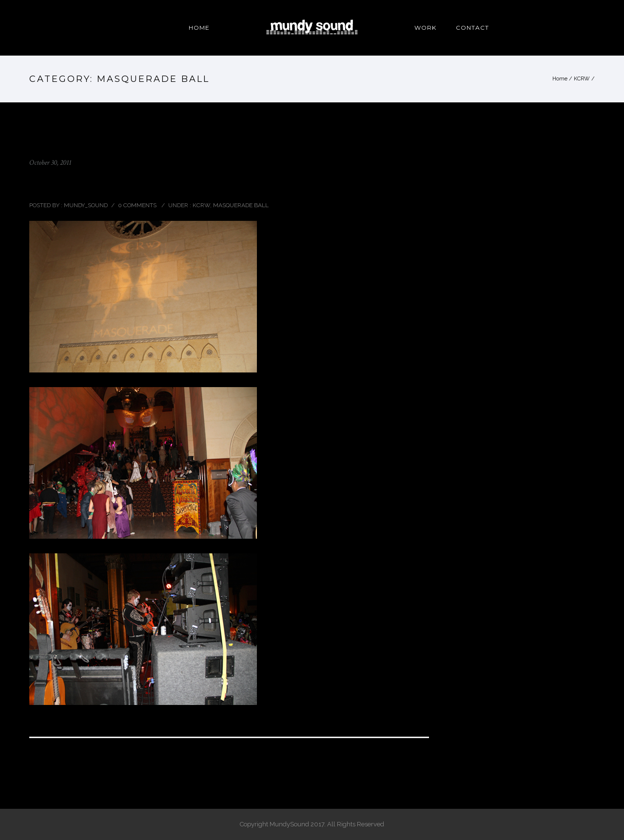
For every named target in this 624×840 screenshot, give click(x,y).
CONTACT (472, 28)
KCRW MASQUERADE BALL (97, 184)
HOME (199, 28)
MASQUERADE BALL (241, 205)
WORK (425, 28)
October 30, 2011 (50, 163)
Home (560, 79)
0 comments (137, 205)
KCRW (582, 79)
